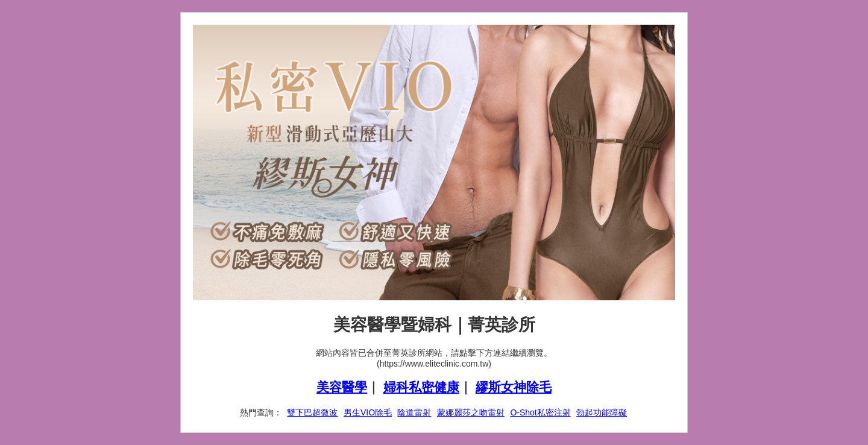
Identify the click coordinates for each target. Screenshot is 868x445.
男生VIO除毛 (368, 412)
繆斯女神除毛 (514, 387)
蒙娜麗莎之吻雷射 (471, 412)
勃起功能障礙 (602, 412)
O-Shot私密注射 (540, 412)
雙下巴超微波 (312, 412)
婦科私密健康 (421, 387)
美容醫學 (342, 387)
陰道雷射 (414, 412)
